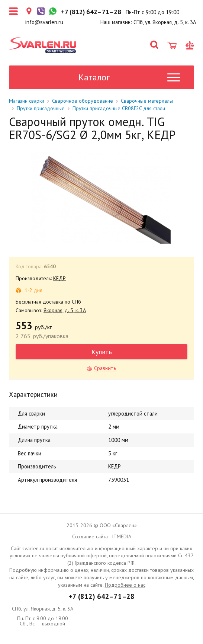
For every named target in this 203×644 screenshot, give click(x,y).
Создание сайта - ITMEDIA (102, 536)
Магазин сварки (27, 101)
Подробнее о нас (125, 585)
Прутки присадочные (41, 108)
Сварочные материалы (147, 101)
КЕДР (59, 278)
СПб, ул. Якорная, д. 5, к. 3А (43, 609)
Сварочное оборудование (83, 101)
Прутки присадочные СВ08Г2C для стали (119, 108)
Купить (102, 352)
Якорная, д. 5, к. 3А (65, 310)
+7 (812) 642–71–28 (102, 596)
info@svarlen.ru (44, 22)
